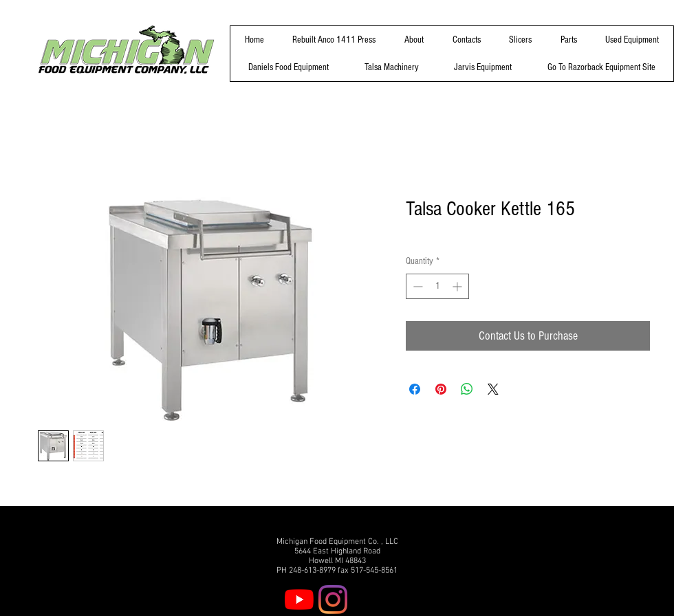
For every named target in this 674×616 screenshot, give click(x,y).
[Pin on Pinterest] (441, 389)
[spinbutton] (437, 286)
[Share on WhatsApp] (467, 389)
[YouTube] (299, 599)
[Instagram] (333, 599)
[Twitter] (400, 599)
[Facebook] (367, 599)
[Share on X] (493, 389)
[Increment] (458, 286)
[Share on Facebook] (415, 389)
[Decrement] (416, 286)
